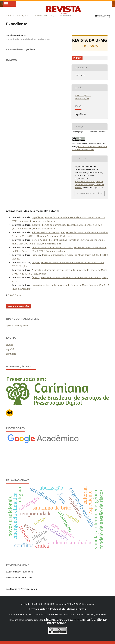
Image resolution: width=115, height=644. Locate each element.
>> (20, 295)
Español (10, 349)
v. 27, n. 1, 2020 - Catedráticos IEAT (50, 240)
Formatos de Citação (89, 194)
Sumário (36, 225)
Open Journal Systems (17, 325)
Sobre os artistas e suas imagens (48, 232)
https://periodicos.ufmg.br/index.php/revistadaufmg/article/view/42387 (89, 185)
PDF (78, 58)
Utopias (36, 262)
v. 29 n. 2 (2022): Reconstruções (41, 16)
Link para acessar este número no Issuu (52, 247)
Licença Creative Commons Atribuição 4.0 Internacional (75, 621)
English (10, 345)
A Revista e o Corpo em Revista (48, 270)
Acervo (19, 16)
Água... (36, 277)
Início (9, 16)
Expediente (38, 217)
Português (11, 354)
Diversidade (38, 285)
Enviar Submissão (18, 306)
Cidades (36, 255)
